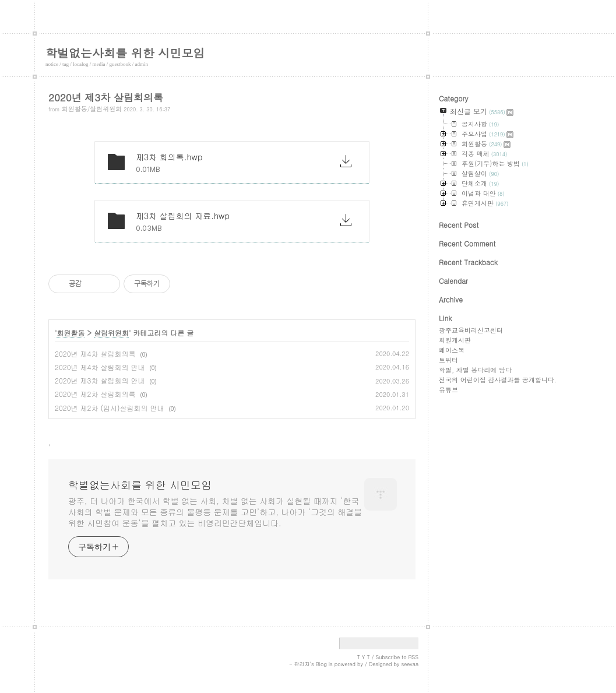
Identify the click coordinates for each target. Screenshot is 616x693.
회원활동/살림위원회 (92, 109)
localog (81, 64)
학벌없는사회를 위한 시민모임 (125, 53)
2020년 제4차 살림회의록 (95, 353)
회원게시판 (455, 340)
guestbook (120, 64)
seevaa (410, 664)
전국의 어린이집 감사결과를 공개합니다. (498, 380)
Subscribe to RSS (397, 657)
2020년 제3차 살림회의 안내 (100, 380)
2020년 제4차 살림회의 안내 (100, 367)
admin (142, 64)
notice (52, 64)
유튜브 (448, 390)
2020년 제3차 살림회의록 (106, 97)
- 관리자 (300, 664)
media (99, 64)
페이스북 (452, 350)
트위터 (448, 360)
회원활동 (71, 333)
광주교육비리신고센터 (471, 330)
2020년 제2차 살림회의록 (95, 394)
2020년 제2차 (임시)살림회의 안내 (109, 408)
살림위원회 (111, 333)
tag (66, 64)
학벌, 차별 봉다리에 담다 (475, 370)
